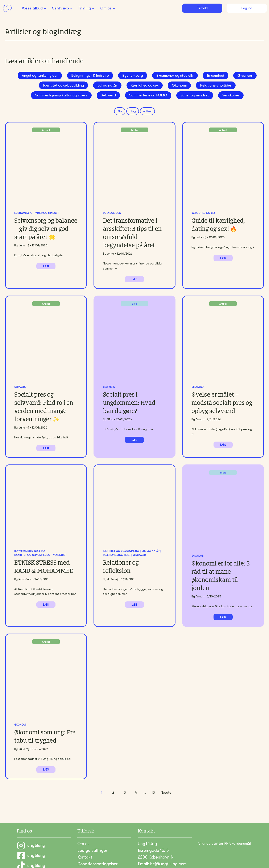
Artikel (147, 111)
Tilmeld (202, 8)
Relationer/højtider (216, 85)
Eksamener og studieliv (175, 76)
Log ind (247, 8)
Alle (120, 111)
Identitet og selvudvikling (63, 85)
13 (153, 776)
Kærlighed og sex (145, 85)
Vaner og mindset (195, 95)
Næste (166, 776)
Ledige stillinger (92, 834)
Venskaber (231, 95)
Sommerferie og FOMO (148, 95)
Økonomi (179, 85)
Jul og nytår (107, 85)
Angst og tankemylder (40, 76)
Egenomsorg (133, 76)
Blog (133, 111)
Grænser (245, 76)
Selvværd (108, 95)
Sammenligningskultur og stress (61, 95)
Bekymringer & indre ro (90, 76)
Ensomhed (216, 76)
